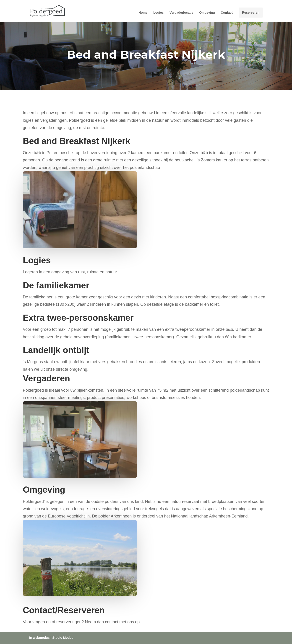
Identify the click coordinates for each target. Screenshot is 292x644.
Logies (158, 13)
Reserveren (251, 13)
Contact (227, 13)
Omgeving (207, 13)
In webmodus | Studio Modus (51, 638)
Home (143, 13)
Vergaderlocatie (181, 13)
